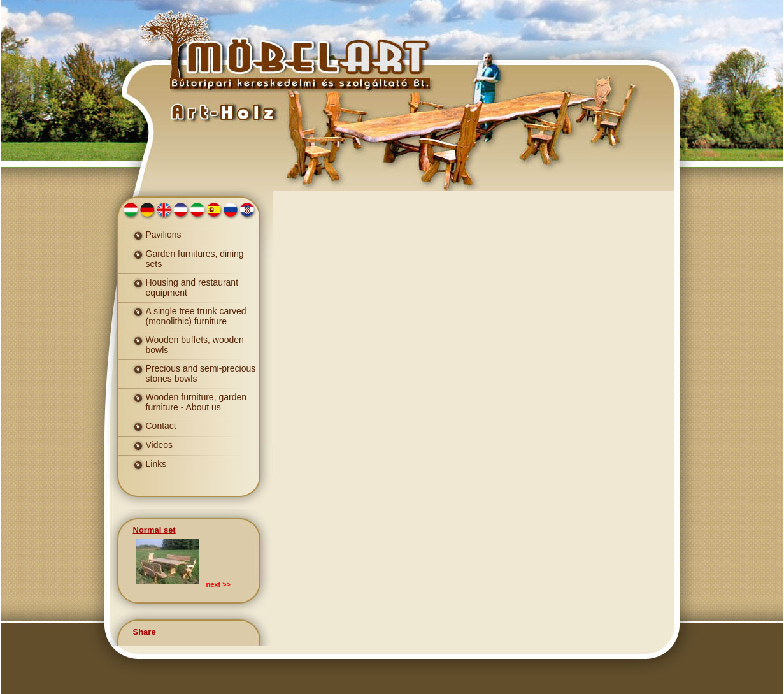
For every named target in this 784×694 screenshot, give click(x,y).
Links (156, 464)
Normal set (154, 530)
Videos (160, 445)
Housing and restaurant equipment (192, 287)
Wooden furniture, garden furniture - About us (196, 402)
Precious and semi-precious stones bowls (201, 373)
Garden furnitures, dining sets (195, 259)
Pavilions (164, 235)
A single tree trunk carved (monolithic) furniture (196, 316)
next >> (219, 584)
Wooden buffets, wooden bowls (195, 345)
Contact (161, 426)
